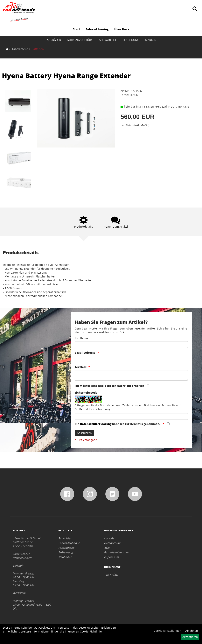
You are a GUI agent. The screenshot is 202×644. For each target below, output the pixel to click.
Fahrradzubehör (79, 40)
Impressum (111, 557)
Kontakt (109, 538)
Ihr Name (81, 338)
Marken (151, 40)
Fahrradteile (107, 40)
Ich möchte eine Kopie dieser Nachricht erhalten (109, 386)
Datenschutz (112, 543)
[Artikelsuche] (195, 9)
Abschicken (84, 433)
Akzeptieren (190, 637)
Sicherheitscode (86, 393)
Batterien (38, 49)
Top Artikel (111, 575)
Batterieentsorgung (117, 552)
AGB (107, 548)
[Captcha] (131, 416)
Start (76, 29)
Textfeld (81, 367)
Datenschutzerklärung (96, 424)
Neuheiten (65, 557)
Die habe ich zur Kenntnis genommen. (118, 424)
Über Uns (122, 29)
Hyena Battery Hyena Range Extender (66, 76)
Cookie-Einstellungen (167, 631)
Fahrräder (53, 40)
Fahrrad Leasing (97, 29)
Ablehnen (192, 631)
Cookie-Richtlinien (92, 631)
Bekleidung (131, 40)
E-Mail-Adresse (85, 353)
